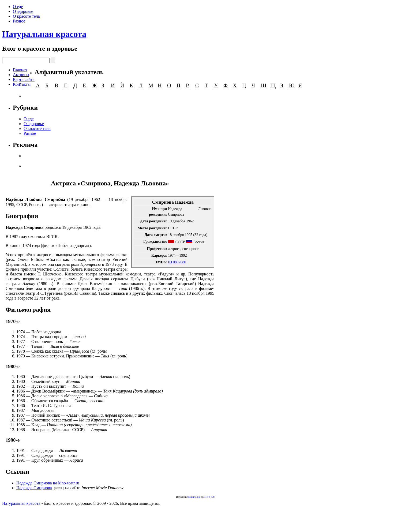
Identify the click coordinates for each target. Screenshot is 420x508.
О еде (18, 7)
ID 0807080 (177, 262)
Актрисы (21, 75)
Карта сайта (24, 79)
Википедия (194, 497)
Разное (19, 21)
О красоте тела (26, 16)
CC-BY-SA (208, 497)
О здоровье (23, 11)
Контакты (22, 84)
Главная (20, 70)
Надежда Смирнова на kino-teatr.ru (48, 483)
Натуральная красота (44, 34)
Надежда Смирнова (34, 488)
